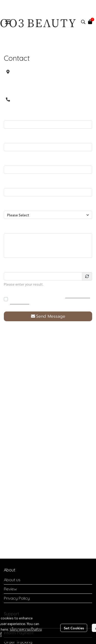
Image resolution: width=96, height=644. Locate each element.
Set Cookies (74, 628)
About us (12, 580)
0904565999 (32, 99)
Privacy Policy (17, 598)
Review (10, 589)
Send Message (48, 316)
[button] (83, 22)
